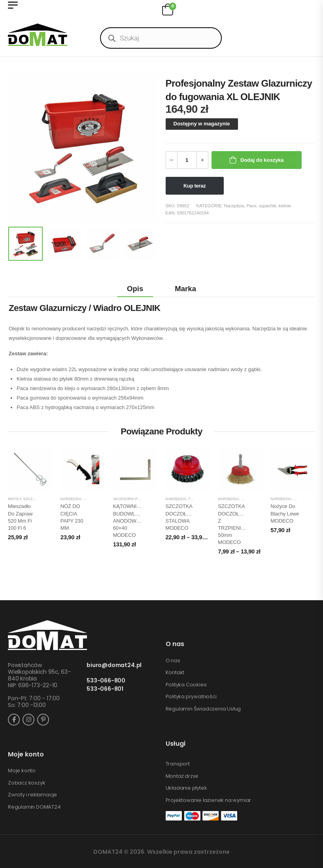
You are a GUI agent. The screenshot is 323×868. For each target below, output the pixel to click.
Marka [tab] (185, 289)
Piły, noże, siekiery (103, 499)
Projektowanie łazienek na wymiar (209, 800)
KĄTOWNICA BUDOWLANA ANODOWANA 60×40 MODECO (130, 521)
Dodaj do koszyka (262, 160)
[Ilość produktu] (187, 160)
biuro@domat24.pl (114, 665)
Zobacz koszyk (26, 783)
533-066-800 (106, 681)
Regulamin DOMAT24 (34, 807)
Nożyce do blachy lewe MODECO (285, 513)
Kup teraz (195, 186)
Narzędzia (234, 206)
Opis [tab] (135, 289)
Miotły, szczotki (25, 499)
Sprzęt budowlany (260, 499)
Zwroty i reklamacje (32, 795)
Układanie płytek (186, 788)
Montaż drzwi (182, 776)
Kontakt (175, 673)
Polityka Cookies (186, 685)
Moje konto (22, 771)
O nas (173, 661)
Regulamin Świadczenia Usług (203, 709)
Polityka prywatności (191, 697)
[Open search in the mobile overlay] (161, 38)
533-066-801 (105, 689)
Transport (178, 764)
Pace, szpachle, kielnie (269, 206)
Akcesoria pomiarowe (136, 499)
